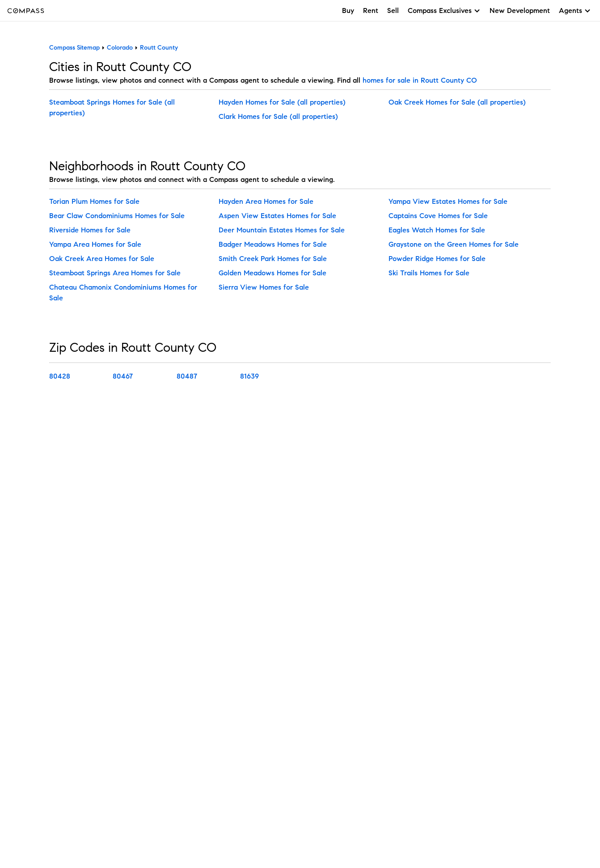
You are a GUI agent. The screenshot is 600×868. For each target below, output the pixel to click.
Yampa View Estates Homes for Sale (448, 201)
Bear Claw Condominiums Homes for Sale (117, 216)
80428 (60, 376)
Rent (371, 11)
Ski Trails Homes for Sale (429, 273)
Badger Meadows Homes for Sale (273, 244)
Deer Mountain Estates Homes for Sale (282, 230)
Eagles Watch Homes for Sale (437, 230)
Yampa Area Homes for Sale (95, 244)
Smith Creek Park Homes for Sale (273, 259)
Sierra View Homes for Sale (264, 287)
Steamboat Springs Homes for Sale (107, 102)
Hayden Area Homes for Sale (266, 201)
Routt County (159, 48)
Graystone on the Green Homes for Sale (454, 244)
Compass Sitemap (74, 48)
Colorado (120, 48)
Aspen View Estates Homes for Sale (277, 216)
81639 (249, 376)
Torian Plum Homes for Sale (94, 201)
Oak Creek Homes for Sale (433, 102)
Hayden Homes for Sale (258, 102)
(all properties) (321, 102)
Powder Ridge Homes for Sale (437, 259)
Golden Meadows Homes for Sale (273, 273)
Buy (348, 11)
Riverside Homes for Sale (90, 230)
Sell (393, 11)
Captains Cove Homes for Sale (438, 216)
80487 (187, 376)
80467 (123, 376)
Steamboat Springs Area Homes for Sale (115, 273)
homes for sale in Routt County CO (420, 80)
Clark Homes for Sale (254, 116)
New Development (520, 11)
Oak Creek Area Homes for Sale (102, 259)
